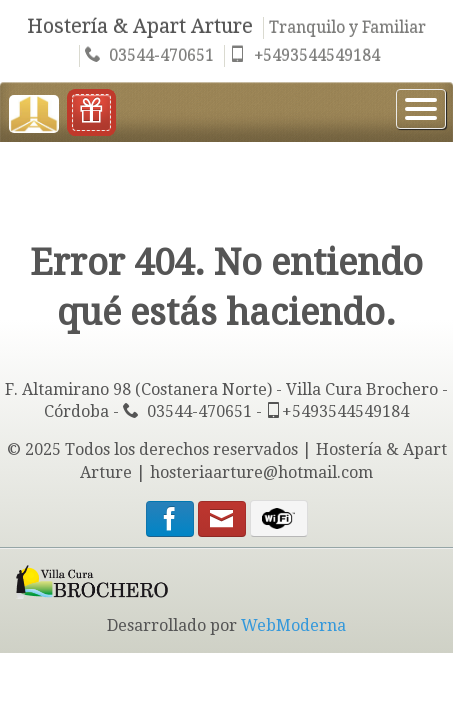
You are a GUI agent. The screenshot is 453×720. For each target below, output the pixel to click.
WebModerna (293, 625)
